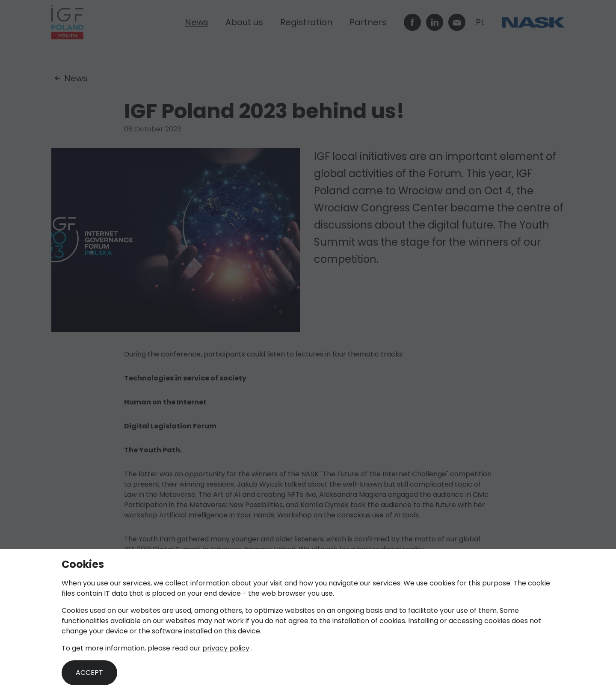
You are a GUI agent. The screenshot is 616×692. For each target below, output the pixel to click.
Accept (89, 673)
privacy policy (226, 648)
